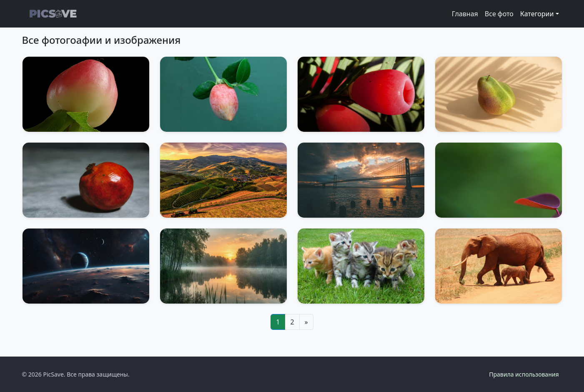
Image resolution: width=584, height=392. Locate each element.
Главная (465, 14)
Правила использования (524, 374)
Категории (537, 14)
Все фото (499, 14)
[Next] (306, 322)
